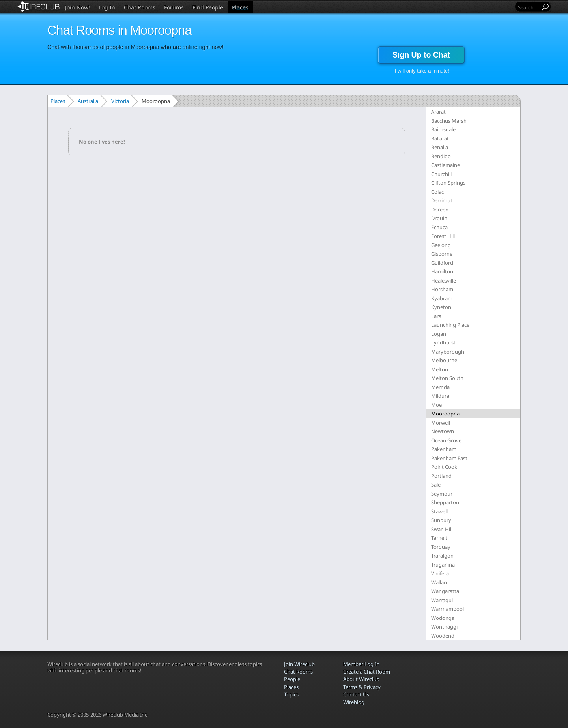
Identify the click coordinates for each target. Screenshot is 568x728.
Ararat (438, 112)
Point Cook (444, 467)
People (292, 679)
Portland (441, 476)
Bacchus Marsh (449, 121)
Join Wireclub (299, 664)
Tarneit (439, 538)
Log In (107, 7)
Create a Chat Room (367, 672)
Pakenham (444, 449)
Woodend (443, 636)
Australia (88, 101)
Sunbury (441, 520)
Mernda (440, 387)
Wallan (439, 582)
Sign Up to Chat (421, 55)
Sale (436, 485)
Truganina (443, 565)
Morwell (441, 423)
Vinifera (440, 573)
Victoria (120, 101)
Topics (291, 694)
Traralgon (442, 556)
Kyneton (441, 307)
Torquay (441, 547)
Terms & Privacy (362, 687)
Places (240, 7)
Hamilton (442, 271)
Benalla (440, 147)
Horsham (442, 289)
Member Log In (361, 664)
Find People (208, 7)
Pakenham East (449, 458)
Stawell (439, 511)
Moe (436, 405)
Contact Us (356, 694)
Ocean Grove (446, 440)
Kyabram (442, 298)
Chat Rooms (140, 7)
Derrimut (442, 200)
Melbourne (444, 360)
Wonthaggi (444, 627)
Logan (439, 334)
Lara (436, 316)
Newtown (443, 431)
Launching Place (450, 325)
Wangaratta (445, 591)
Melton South (447, 378)
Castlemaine (446, 165)
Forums (174, 7)
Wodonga (443, 618)
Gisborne (442, 254)
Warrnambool (447, 609)
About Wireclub (361, 679)
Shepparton (445, 502)
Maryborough (448, 352)
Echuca (439, 227)
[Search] (528, 7)
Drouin (439, 218)
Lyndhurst (443, 342)
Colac (437, 192)
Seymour (442, 494)
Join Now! (78, 7)
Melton (440, 369)
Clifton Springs (448, 183)
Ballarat (440, 138)
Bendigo (441, 156)
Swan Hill (442, 529)
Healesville (444, 281)
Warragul (442, 600)
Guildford (442, 263)
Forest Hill (443, 236)
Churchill (441, 174)
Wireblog (354, 702)
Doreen (440, 210)
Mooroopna (445, 414)
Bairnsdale (443, 129)
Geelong (441, 245)
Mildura (440, 396)
